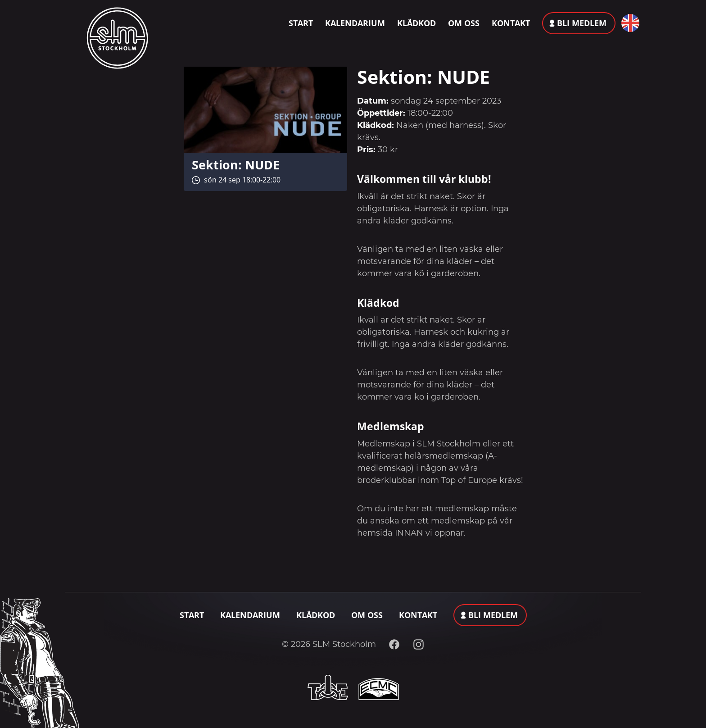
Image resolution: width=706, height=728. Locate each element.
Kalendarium (355, 23)
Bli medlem (582, 23)
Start (301, 23)
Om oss (464, 23)
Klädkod (416, 23)
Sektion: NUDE (236, 165)
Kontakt (511, 23)
